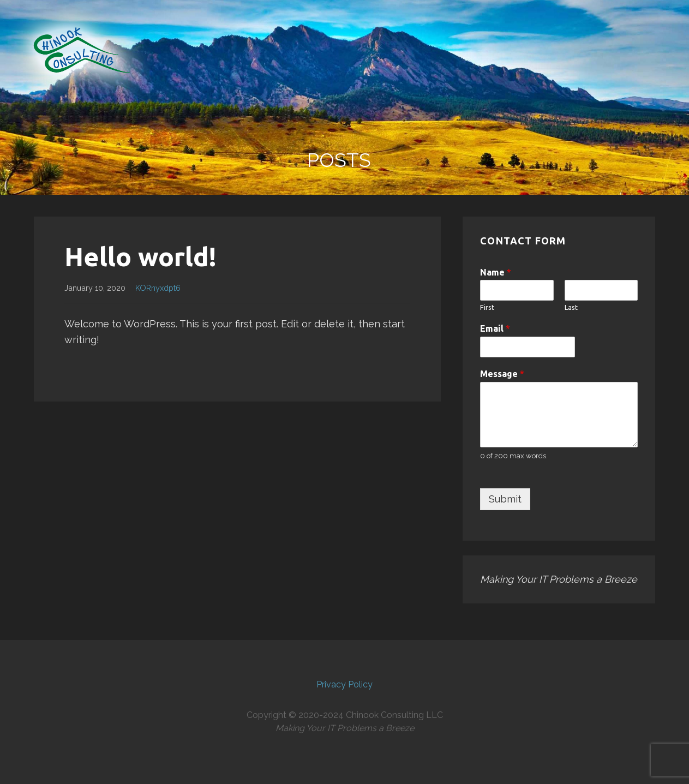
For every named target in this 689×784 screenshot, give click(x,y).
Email (495, 328)
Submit (505, 499)
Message (502, 374)
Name (496, 272)
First (487, 307)
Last (571, 307)
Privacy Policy (344, 684)
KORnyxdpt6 (158, 288)
